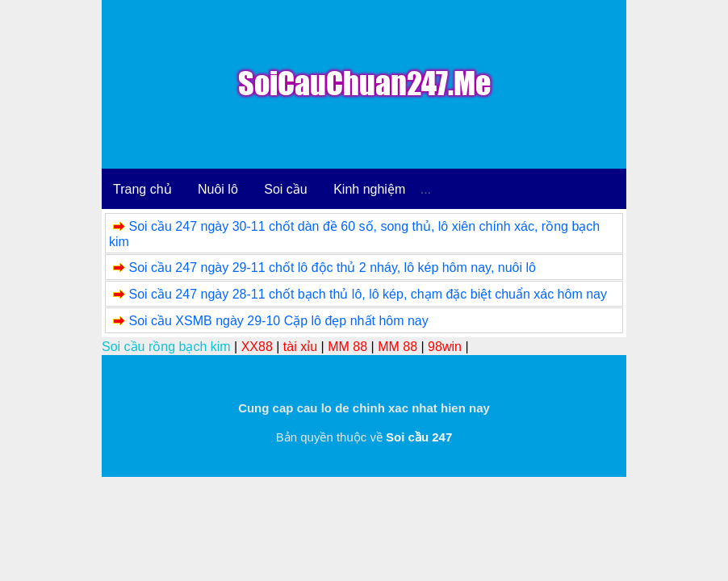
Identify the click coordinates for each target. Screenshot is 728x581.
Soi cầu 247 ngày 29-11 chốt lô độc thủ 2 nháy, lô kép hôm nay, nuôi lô (332, 268)
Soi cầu (285, 189)
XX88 (257, 347)
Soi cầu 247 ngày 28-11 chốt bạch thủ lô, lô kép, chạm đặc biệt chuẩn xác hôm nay (368, 294)
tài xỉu (300, 347)
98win (445, 347)
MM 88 (347, 347)
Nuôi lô (218, 189)
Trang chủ (142, 189)
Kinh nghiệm (369, 189)
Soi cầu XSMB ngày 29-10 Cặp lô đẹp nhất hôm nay (278, 321)
